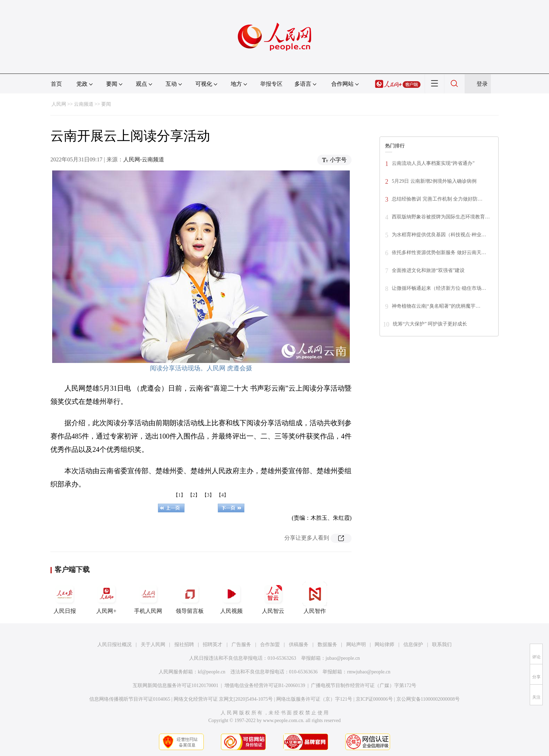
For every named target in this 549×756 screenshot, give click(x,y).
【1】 (179, 495)
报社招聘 (184, 645)
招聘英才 (213, 645)
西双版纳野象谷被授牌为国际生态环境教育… (441, 217)
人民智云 (273, 598)
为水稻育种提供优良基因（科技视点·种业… (439, 235)
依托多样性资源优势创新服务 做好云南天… (439, 253)
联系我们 (442, 645)
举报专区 (271, 84)
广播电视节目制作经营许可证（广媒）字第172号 (364, 685)
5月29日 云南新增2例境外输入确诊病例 (434, 181)
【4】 (223, 495)
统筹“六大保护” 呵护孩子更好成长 (430, 324)
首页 (56, 84)
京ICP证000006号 (374, 699)
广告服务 (241, 645)
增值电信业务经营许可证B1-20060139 (265, 685)
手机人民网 (148, 598)
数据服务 (327, 645)
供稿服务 (299, 645)
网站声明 (356, 645)
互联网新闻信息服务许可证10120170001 (176, 685)
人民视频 (231, 598)
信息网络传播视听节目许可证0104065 (130, 699)
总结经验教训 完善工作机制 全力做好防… (437, 199)
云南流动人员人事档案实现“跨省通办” (433, 163)
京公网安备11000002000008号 (428, 699)
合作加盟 (270, 645)
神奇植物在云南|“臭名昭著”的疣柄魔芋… (436, 306)
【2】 (194, 495)
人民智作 (315, 598)
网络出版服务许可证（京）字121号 (314, 699)
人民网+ (106, 598)
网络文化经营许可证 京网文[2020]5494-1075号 (223, 699)
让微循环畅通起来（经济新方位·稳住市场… (439, 288)
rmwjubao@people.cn (369, 672)
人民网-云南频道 (144, 159)
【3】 (208, 495)
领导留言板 (190, 598)
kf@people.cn (212, 672)
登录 (482, 84)
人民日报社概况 (114, 645)
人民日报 (65, 598)
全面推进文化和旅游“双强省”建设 (428, 270)
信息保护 (413, 645)
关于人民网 (153, 645)
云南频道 (84, 104)
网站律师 (384, 645)
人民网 (59, 104)
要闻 (106, 104)
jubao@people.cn (343, 658)
